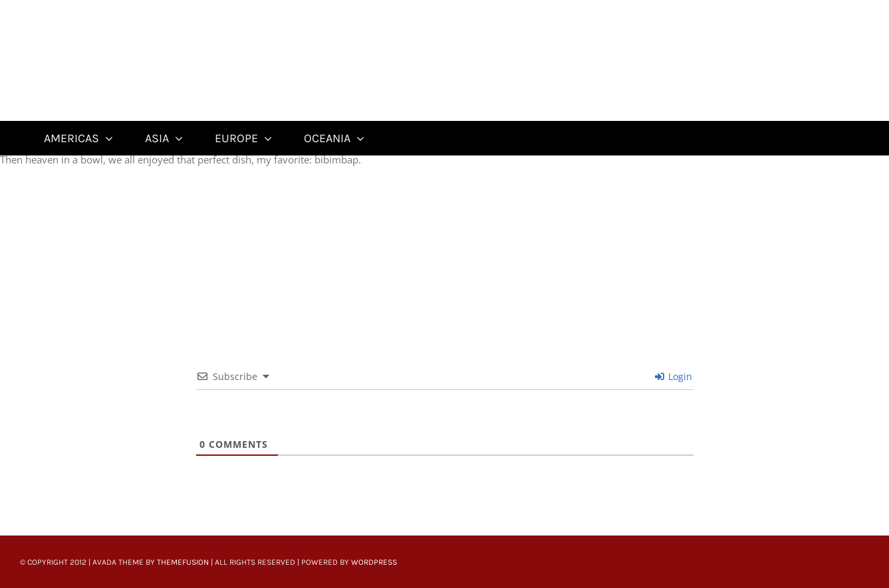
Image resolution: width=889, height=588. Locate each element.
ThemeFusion (183, 562)
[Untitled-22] (105, 8)
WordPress (374, 562)
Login (674, 376)
